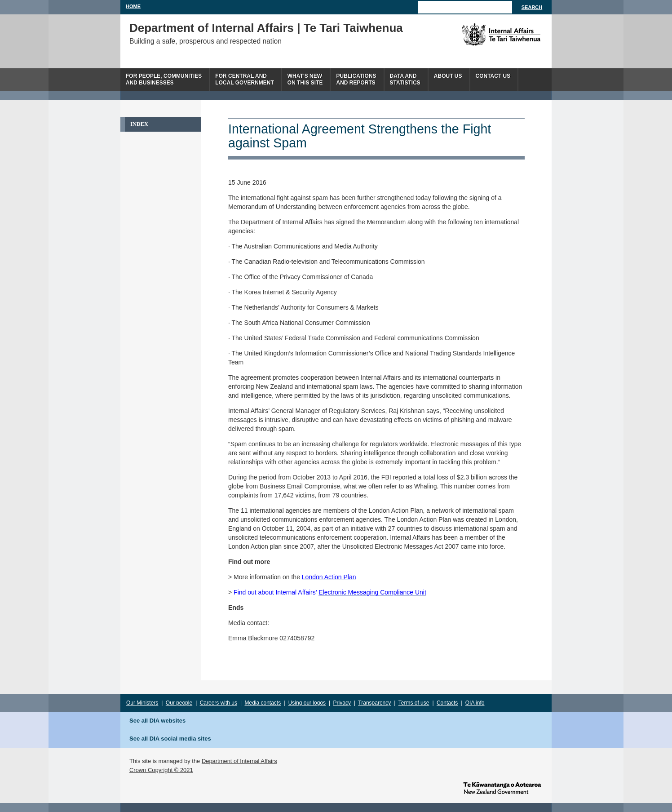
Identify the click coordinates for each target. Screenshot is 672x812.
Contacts (447, 703)
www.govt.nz (502, 787)
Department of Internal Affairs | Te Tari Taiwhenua (266, 28)
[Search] (465, 7)
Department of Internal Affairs (239, 761)
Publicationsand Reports (356, 79)
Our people (179, 703)
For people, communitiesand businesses (164, 79)
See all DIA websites (157, 721)
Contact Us (493, 76)
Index (139, 124)
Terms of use (414, 703)
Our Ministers (142, 703)
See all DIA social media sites (170, 739)
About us (448, 76)
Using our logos (307, 703)
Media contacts (263, 703)
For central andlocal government (244, 79)
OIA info (475, 703)
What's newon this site (305, 79)
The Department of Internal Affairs (481, 35)
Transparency (374, 703)
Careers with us (219, 703)
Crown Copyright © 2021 (161, 770)
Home (133, 6)
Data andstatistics (405, 79)
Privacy (342, 703)
